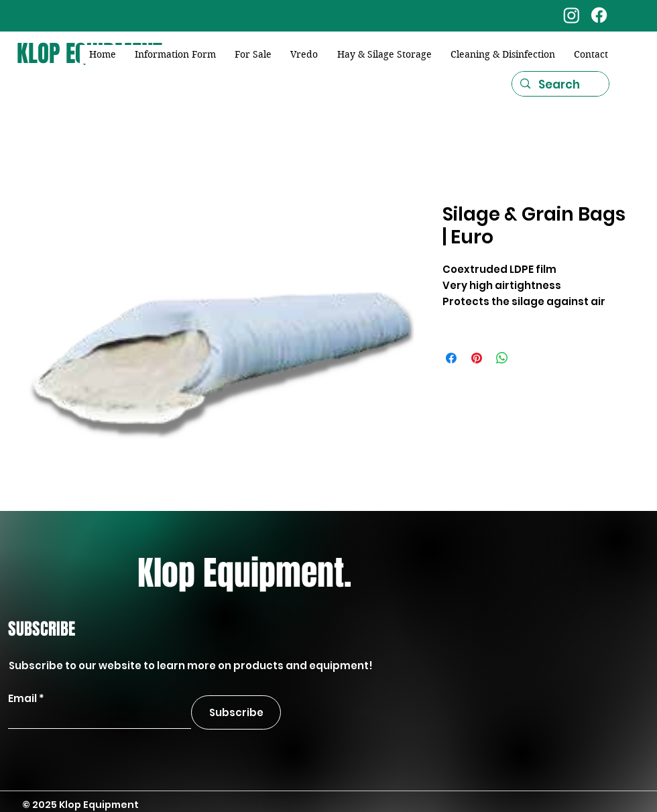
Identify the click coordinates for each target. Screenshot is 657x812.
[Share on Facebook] (451, 358)
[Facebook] (599, 15)
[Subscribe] (236, 712)
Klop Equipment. (244, 573)
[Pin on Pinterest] (477, 358)
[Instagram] (572, 15)
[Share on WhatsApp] (502, 358)
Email (22, 698)
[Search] (559, 85)
